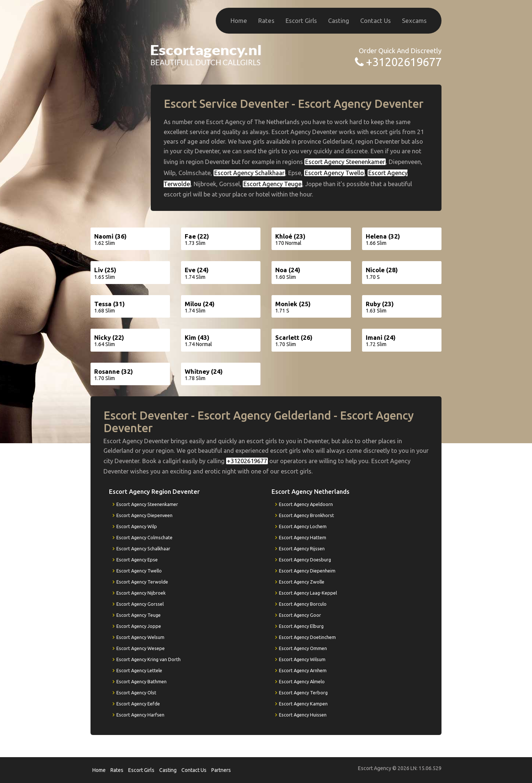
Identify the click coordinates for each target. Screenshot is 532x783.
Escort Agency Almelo (302, 681)
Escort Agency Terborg (303, 693)
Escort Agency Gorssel (140, 604)
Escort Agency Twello (334, 173)
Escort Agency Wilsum (302, 659)
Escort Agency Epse (137, 560)
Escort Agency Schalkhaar (249, 173)
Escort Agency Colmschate (144, 537)
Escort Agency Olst (136, 693)
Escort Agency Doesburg (305, 560)
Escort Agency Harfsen (140, 715)
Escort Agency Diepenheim (307, 571)
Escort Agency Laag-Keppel (308, 593)
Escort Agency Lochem (303, 526)
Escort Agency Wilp (137, 526)
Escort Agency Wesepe (141, 648)
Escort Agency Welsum (140, 637)
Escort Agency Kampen (303, 704)
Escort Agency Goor (300, 615)
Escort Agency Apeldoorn (306, 504)
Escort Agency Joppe (139, 626)
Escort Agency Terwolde (142, 582)
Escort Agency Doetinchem (307, 637)
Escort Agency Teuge (272, 184)
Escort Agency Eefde (138, 704)
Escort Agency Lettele (139, 670)
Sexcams (414, 20)
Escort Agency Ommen (303, 648)
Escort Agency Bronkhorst (306, 515)
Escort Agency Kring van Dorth (149, 659)
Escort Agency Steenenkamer (345, 162)
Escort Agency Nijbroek (141, 593)
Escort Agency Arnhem (303, 670)
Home (239, 20)
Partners (221, 770)
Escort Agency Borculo (303, 604)
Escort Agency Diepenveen (144, 515)
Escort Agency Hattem (303, 537)
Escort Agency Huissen (303, 715)
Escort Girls (301, 20)
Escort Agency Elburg (301, 626)
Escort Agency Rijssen (302, 548)
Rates (266, 20)
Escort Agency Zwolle (302, 582)
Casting (339, 20)
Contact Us (376, 20)
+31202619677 (404, 62)
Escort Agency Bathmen (141, 681)
